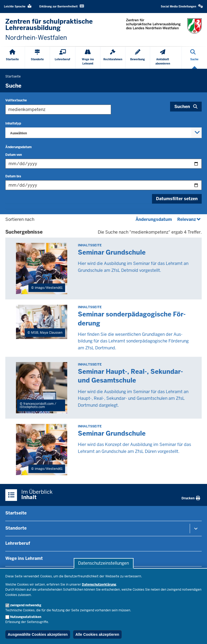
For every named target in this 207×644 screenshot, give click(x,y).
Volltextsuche (16, 100)
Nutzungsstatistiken (26, 617)
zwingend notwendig (26, 605)
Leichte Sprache (18, 6)
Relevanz (189, 219)
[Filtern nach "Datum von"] (103, 164)
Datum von (14, 155)
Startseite (16, 513)
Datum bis (13, 176)
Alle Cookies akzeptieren (97, 634)
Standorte (16, 528)
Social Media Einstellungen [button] (182, 6)
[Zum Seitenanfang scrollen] (196, 634)
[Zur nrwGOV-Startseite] (52, 30)
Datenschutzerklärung (99, 585)
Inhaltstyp (13, 123)
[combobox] (103, 133)
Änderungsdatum (18, 147)
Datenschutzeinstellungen (103, 563)
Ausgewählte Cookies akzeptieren (38, 634)
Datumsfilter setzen (177, 199)
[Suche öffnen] (194, 58)
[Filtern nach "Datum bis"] (103, 185)
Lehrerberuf (18, 543)
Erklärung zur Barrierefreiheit (62, 6)
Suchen (182, 107)
